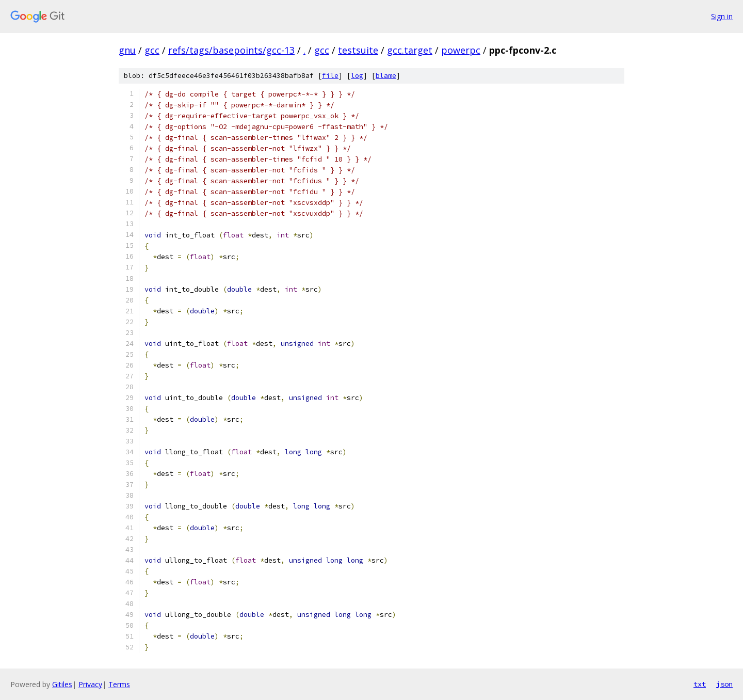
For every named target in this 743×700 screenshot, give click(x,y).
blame (386, 76)
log (357, 76)
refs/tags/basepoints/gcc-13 (231, 50)
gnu (127, 50)
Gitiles (62, 684)
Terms (119, 684)
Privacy (90, 684)
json (724, 684)
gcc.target (410, 50)
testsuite (358, 50)
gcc (152, 50)
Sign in (722, 16)
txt (700, 684)
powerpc (461, 50)
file (330, 76)
